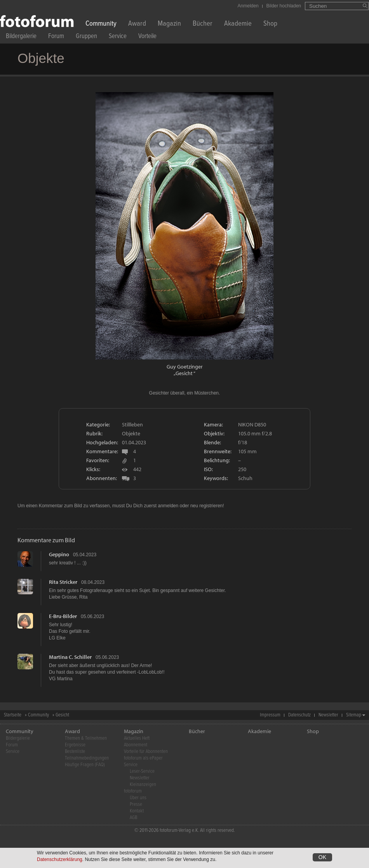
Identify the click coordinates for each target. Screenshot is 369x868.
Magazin (169, 24)
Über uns (138, 798)
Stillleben (132, 424)
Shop (270, 24)
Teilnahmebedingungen (87, 758)
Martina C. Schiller (70, 657)
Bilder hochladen (284, 6)
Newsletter (328, 715)
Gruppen (86, 37)
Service (118, 37)
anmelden (168, 506)
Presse (136, 804)
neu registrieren (206, 506)
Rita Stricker (63, 582)
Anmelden (248, 6)
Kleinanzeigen (143, 785)
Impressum (270, 715)
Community (101, 24)
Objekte (131, 433)
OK (322, 857)
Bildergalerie (21, 37)
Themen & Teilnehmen (86, 738)
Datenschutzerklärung (60, 859)
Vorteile (147, 37)
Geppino (59, 554)
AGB (133, 818)
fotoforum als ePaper (143, 758)
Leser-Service (142, 771)
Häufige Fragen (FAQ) (85, 765)
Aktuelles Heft (137, 738)
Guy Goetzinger (185, 367)
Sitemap (354, 715)
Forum (56, 37)
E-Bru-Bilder (63, 616)
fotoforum (133, 791)
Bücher (203, 24)
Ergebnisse (75, 745)
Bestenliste (75, 752)
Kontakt (137, 811)
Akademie (238, 24)
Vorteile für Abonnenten (146, 752)
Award (137, 24)
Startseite (13, 715)
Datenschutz (299, 715)
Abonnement (136, 745)
